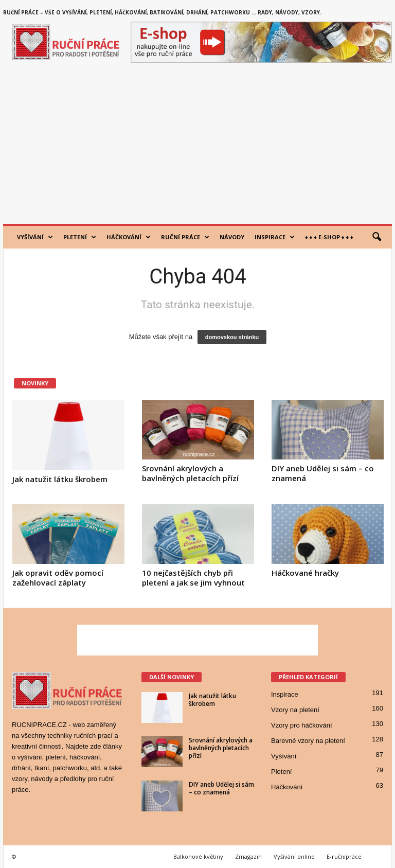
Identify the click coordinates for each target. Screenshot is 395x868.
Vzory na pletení (295, 710)
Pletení (80, 237)
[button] (376, 237)
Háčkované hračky (305, 573)
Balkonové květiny (198, 856)
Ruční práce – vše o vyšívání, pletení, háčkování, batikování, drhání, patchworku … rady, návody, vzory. (162, 12)
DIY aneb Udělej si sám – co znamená (323, 473)
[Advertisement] (197, 147)
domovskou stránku (232, 337)
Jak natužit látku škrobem (60, 479)
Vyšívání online (294, 856)
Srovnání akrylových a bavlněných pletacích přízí (190, 473)
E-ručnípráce (344, 856)
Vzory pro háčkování (302, 725)
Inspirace (275, 237)
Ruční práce (185, 237)
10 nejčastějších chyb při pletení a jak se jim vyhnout (193, 578)
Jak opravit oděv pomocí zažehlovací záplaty (58, 578)
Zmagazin (248, 856)
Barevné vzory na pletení (308, 741)
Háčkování (129, 237)
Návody (232, 237)
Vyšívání (35, 237)
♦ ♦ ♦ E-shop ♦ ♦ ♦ (329, 237)
